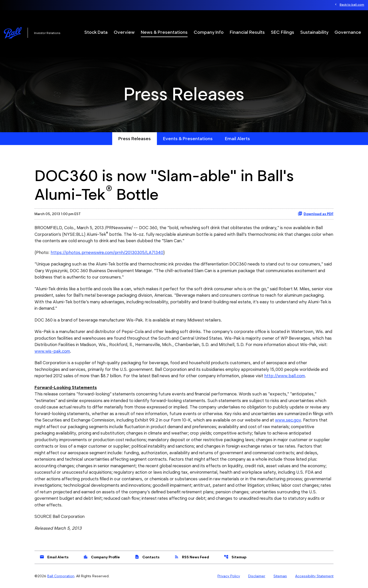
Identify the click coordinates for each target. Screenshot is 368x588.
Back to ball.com (352, 4)
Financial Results (247, 32)
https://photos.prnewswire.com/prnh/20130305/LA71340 (107, 252)
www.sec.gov (288, 420)
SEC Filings (283, 32)
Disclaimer (257, 576)
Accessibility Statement (314, 576)
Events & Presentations (188, 138)
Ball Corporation (61, 576)
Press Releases (135, 138)
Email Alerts (237, 138)
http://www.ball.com (285, 376)
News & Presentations (164, 32)
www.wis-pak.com (52, 351)
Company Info (209, 32)
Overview (124, 32)
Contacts (147, 557)
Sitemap (235, 557)
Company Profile (102, 557)
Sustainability (314, 32)
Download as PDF (316, 214)
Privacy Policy (229, 576)
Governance (348, 32)
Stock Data (96, 32)
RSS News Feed (192, 557)
